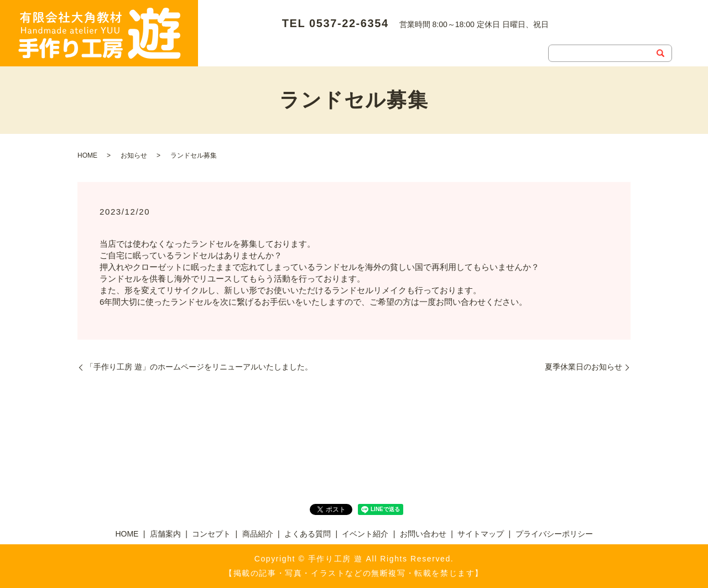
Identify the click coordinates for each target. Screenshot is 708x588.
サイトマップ (481, 534)
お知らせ (134, 155)
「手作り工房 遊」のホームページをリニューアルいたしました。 (199, 367)
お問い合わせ (233, 49)
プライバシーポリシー (554, 534)
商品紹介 (388, 31)
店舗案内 (272, 31)
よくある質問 (450, 31)
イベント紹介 (519, 31)
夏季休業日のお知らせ (584, 367)
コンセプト (330, 31)
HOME (221, 31)
